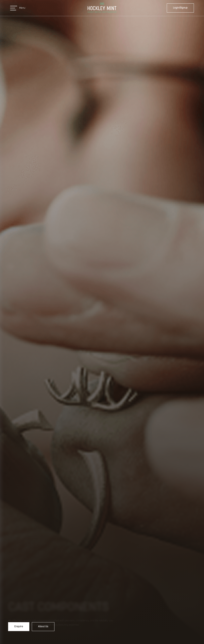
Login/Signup (180, 8)
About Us (43, 627)
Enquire (19, 627)
